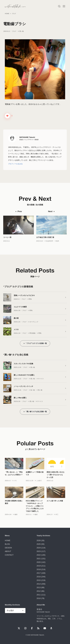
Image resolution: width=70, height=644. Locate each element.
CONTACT (9, 555)
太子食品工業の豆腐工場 (45, 240)
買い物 (22, 31)
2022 (39, 555)
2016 (39, 577)
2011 (39, 595)
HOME (8, 541)
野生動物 (33, 333)
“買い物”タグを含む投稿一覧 (36, 412)
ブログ (14, 31)
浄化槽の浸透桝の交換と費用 (14, 505)
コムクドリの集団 (20, 307)
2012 (39, 591)
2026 (39, 541)
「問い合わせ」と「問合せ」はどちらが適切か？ (14, 476)
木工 (57, 518)
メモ (15, 484)
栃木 (58, 244)
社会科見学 (49, 244)
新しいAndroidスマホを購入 (24, 375)
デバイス (41, 379)
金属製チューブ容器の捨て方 (35, 476)
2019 (39, 566)
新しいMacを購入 (20, 398)
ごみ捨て (39, 484)
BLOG (7, 544)
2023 (39, 551)
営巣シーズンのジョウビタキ (24, 295)
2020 (39, 562)
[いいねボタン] (7, 116)
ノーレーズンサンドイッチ (23, 386)
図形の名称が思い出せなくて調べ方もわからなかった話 (56, 478)
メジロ (16, 329)
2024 (39, 548)
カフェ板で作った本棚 (55, 504)
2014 (39, 584)
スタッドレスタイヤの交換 (23, 364)
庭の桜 (16, 318)
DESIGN (8, 548)
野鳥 (30, 299)
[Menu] (59, 6)
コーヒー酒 (7, 240)
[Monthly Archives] (15, 611)
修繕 (16, 518)
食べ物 (33, 390)
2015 (39, 580)
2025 (39, 544)
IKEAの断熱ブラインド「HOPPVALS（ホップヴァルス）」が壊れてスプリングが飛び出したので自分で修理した (35, 509)
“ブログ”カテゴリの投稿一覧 (36, 343)
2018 (39, 569)
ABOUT (8, 551)
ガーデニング (34, 322)
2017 (39, 573)
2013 (39, 588)
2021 (39, 559)
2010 (39, 598)
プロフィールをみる (15, 164)
